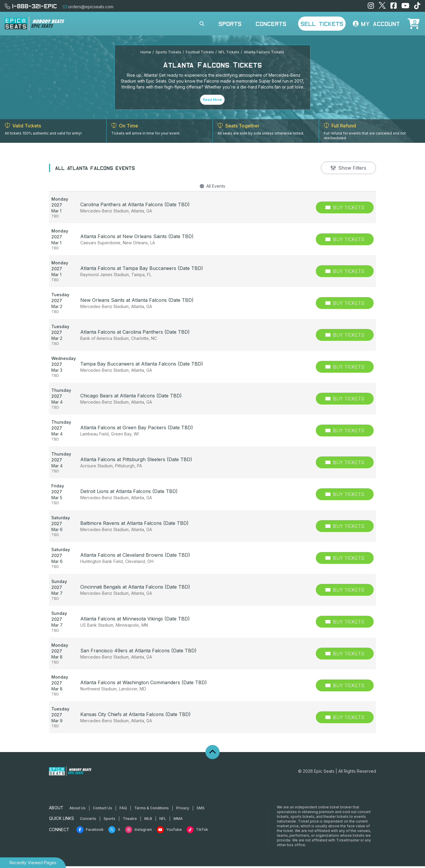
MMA (178, 820)
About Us (77, 810)
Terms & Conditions (152, 810)
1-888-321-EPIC (31, 6)
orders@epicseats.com (88, 7)
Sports (230, 24)
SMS (201, 810)
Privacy (183, 810)
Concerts (271, 24)
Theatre (130, 820)
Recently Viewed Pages (33, 863)
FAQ (123, 810)
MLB (148, 820)
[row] (212, 209)
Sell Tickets (322, 24)
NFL (163, 820)
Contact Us (103, 810)
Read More (212, 100)
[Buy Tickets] (345, 209)
